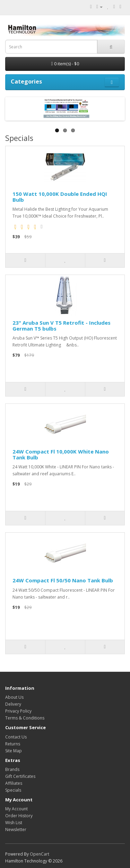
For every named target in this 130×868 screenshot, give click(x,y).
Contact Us (16, 737)
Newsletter (16, 829)
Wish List (14, 823)
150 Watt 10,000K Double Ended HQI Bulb (60, 197)
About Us (14, 697)
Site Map (14, 751)
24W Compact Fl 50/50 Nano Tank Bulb (63, 580)
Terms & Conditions (25, 718)
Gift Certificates (20, 776)
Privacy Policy (18, 711)
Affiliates (14, 783)
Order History (19, 816)
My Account (16, 809)
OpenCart (40, 854)
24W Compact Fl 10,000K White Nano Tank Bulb (61, 454)
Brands (12, 769)
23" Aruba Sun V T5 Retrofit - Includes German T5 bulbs (62, 326)
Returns (13, 744)
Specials (13, 790)
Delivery (13, 704)
